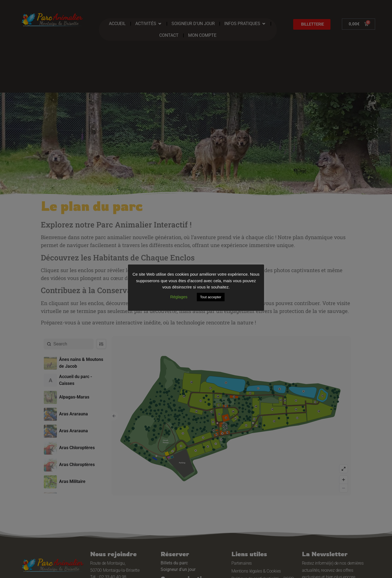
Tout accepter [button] (211, 297)
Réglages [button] (179, 297)
